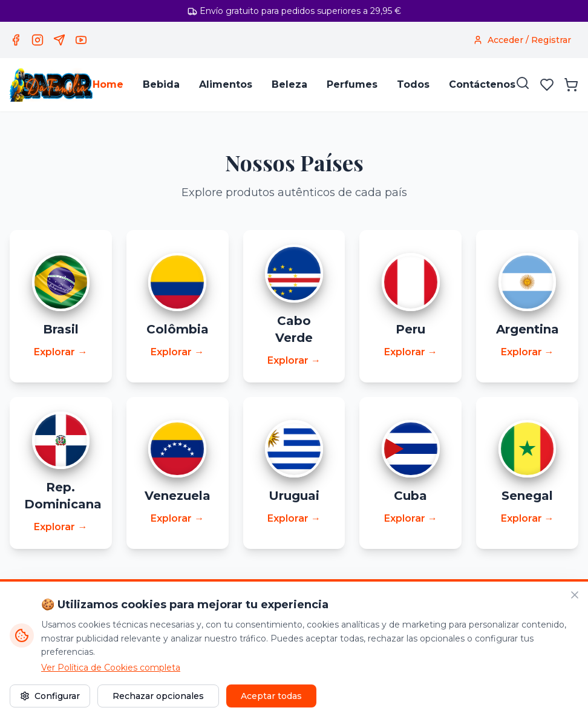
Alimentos (226, 84)
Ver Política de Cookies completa (111, 668)
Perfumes (352, 84)
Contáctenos (482, 84)
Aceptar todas (271, 696)
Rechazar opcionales (158, 696)
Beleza (289, 84)
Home (108, 84)
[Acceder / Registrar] (522, 40)
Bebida (161, 84)
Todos (413, 84)
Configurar (50, 696)
